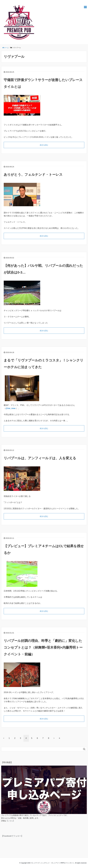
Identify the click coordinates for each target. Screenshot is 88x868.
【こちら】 (10, 821)
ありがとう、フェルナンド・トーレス (33, 175)
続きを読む (44, 145)
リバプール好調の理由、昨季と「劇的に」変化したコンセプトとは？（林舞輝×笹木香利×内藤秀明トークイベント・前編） (43, 647)
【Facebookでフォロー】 (12, 836)
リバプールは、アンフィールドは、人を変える (40, 458)
